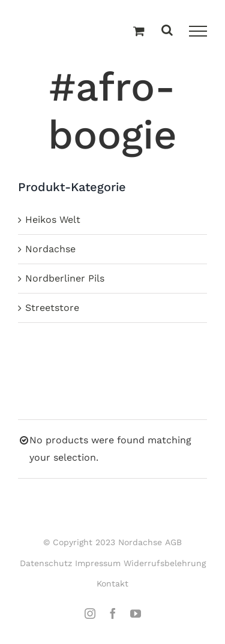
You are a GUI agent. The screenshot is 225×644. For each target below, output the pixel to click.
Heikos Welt (53, 220)
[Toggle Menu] (198, 31)
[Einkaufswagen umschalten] (139, 32)
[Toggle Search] (167, 31)
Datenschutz (46, 563)
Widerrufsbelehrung (165, 563)
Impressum (98, 563)
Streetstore (52, 308)
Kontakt (112, 583)
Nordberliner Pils (65, 278)
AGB (173, 542)
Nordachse (50, 249)
